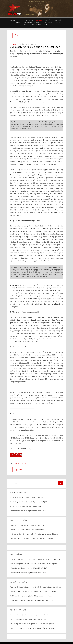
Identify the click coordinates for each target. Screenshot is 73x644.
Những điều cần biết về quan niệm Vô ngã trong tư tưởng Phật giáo (34, 529)
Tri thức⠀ (40, 20)
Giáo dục (17, 458)
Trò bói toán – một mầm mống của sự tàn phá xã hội (29, 610)
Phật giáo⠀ (49, 22)
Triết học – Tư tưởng (19, 515)
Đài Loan (24, 458)
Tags (32, 25)
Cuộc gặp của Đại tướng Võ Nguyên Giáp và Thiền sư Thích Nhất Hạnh (35, 623)
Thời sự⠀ (21, 20)
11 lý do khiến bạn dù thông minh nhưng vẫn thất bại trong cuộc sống (35, 554)
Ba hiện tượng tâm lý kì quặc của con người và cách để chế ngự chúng (35, 559)
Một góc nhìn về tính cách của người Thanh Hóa (27, 501)
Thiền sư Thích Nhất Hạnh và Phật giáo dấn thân (27, 524)
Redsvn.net (41, 640)
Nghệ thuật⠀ (58, 20)
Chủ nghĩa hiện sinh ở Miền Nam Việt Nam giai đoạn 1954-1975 (32, 533)
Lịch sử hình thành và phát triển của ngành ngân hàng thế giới (32, 595)
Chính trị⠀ (30, 20)
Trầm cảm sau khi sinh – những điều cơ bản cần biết (29, 563)
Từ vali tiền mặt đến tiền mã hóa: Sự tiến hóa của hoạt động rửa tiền (34, 586)
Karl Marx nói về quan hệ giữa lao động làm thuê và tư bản (31, 591)
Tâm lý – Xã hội (16, 549)
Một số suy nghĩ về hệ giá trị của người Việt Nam (27, 492)
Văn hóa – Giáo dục (18, 487)
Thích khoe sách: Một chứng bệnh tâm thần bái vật (28, 506)
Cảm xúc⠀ (58, 22)
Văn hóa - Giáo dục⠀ (25, 44)
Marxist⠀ (39, 22)
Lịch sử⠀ (48, 20)
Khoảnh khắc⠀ (29, 22)
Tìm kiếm (39, 25)
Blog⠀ (26, 25)
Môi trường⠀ (17, 22)
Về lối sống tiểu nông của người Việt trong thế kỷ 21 (28, 497)
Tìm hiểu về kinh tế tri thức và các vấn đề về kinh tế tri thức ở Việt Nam (35, 582)
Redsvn (13, 20)
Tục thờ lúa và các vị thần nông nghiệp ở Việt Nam (28, 614)
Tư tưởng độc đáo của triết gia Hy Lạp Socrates (27, 520)
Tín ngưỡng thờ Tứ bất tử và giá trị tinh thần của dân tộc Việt (32, 619)
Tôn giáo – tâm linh (18, 605)
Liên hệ (47, 25)
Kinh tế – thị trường (19, 577)
